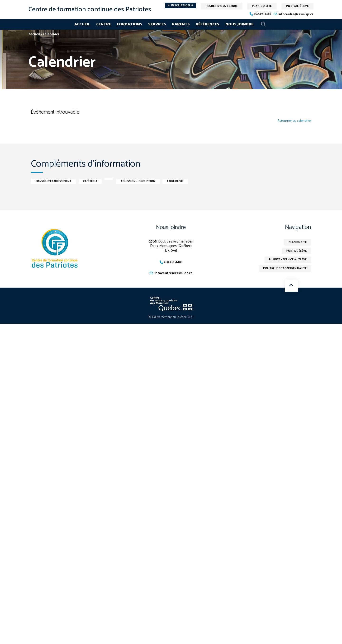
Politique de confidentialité (282, 270)
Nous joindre (239, 24)
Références (207, 24)
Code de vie (190, 181)
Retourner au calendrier (293, 121)
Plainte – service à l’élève (285, 260)
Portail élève (298, 6)
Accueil (82, 24)
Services (157, 24)
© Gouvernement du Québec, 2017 (171, 317)
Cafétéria (97, 181)
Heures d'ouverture (222, 6)
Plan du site (262, 6)
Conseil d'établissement (56, 181)
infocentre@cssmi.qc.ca (296, 14)
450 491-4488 (262, 14)
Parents (181, 24)
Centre (104, 24)
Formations (130, 24)
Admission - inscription (149, 181)
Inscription (180, 5)
